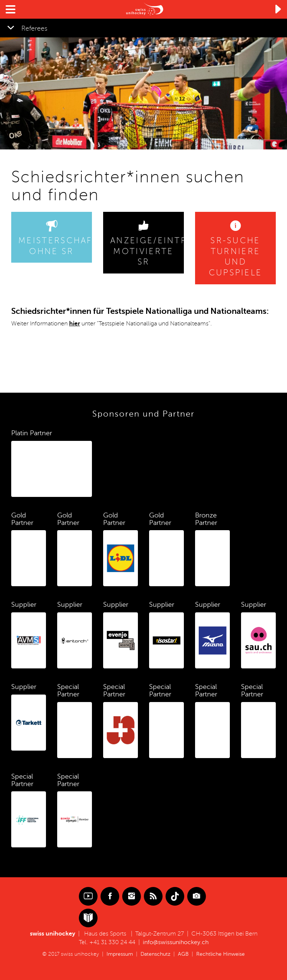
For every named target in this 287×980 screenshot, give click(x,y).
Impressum (120, 954)
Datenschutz (155, 954)
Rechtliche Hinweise (220, 954)
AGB (183, 954)
